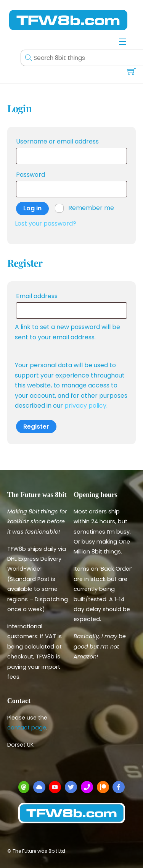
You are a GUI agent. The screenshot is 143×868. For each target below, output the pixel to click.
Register (36, 427)
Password (46, 174)
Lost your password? (46, 223)
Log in (32, 208)
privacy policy (85, 406)
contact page (27, 728)
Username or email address (72, 141)
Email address (52, 295)
